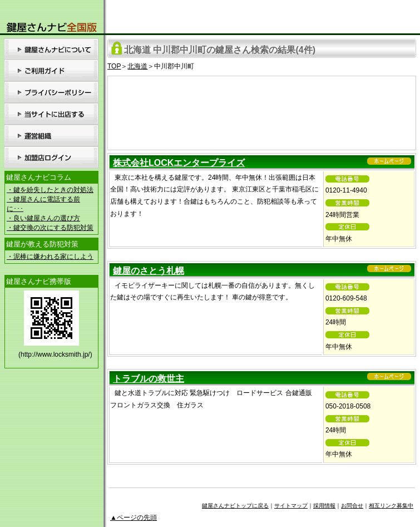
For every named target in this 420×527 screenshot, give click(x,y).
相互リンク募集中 (391, 506)
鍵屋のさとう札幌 (149, 271)
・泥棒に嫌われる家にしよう (50, 257)
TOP (114, 66)
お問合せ (352, 506)
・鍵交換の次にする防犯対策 (50, 228)
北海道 (137, 66)
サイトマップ (291, 506)
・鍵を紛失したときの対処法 (50, 190)
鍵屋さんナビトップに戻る (235, 506)
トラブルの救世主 (149, 379)
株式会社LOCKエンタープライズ (179, 163)
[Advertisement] (262, 111)
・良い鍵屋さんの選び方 (43, 218)
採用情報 (324, 506)
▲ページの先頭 (134, 518)
